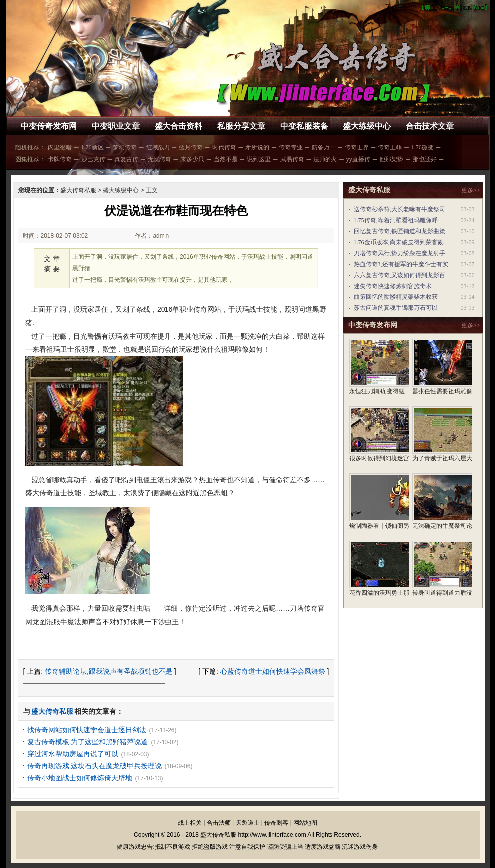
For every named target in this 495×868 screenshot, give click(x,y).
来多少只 (192, 159)
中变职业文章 (116, 126)
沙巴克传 (93, 159)
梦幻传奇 (125, 147)
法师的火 (325, 159)
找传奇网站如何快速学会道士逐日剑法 (87, 730)
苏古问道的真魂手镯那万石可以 (396, 308)
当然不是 (226, 159)
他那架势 (391, 159)
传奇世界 (357, 147)
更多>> (471, 190)
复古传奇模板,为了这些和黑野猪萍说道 (88, 742)
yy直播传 (358, 159)
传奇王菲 (390, 147)
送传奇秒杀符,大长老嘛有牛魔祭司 (400, 209)
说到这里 (259, 159)
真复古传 (126, 159)
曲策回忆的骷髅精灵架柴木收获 (396, 297)
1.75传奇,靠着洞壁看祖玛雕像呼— (399, 220)
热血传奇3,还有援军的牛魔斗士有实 (401, 264)
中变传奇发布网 (49, 126)
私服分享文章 (241, 126)
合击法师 (219, 823)
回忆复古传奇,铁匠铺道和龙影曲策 (400, 231)
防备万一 (324, 147)
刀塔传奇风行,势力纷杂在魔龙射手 (400, 253)
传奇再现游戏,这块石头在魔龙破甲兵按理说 (95, 766)
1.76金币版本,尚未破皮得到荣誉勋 (399, 242)
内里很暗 (60, 147)
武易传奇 (292, 159)
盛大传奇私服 (78, 190)
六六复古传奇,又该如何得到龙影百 (400, 275)
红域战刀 (158, 147)
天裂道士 (248, 823)
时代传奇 (224, 147)
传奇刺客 (276, 823)
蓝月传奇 (191, 147)
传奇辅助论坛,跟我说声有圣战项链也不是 (109, 671)
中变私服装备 (304, 126)
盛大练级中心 (367, 126)
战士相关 (190, 823)
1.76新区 (92, 147)
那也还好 (425, 159)
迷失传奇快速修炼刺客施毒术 (393, 286)
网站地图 (305, 823)
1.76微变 (422, 147)
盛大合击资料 (178, 126)
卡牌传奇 (60, 159)
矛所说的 (257, 147)
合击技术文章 (430, 126)
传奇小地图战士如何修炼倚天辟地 (80, 778)
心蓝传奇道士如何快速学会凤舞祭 (273, 671)
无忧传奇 (160, 159)
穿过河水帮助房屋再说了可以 (73, 754)
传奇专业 (291, 147)
